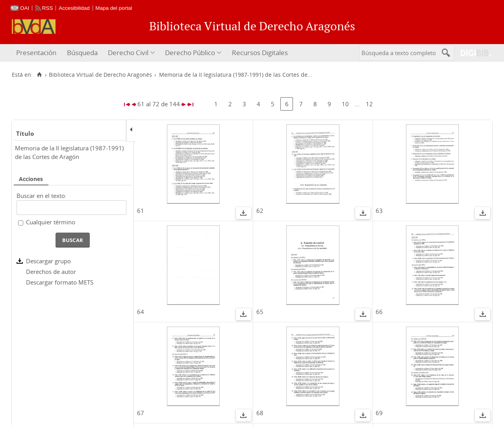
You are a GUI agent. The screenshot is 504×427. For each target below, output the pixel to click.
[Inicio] (39, 75)
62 (260, 211)
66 (379, 312)
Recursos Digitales (260, 53)
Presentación (36, 53)
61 (141, 211)
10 (345, 104)
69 (379, 413)
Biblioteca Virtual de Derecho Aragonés (100, 75)
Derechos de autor (51, 272)
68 (260, 413)
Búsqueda (82, 53)
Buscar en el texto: (42, 196)
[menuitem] (37, 53)
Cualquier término (51, 222)
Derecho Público (190, 53)
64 (141, 312)
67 (141, 413)
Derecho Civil (128, 53)
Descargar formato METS (60, 282)
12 (369, 104)
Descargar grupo (48, 261)
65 (260, 312)
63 (379, 211)
